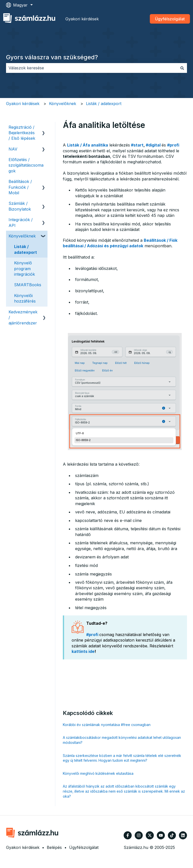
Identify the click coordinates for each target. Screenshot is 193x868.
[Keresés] (182, 68)
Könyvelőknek (63, 104)
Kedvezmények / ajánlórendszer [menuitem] (23, 318)
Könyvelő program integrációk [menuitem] (25, 269)
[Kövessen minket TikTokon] (172, 835)
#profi (173, 145)
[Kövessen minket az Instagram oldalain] (139, 835)
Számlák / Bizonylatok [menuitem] (20, 206)
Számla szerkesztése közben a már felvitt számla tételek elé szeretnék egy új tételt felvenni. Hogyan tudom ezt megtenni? (122, 758)
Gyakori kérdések (82, 19)
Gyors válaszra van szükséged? (52, 57)
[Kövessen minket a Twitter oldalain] (150, 835)
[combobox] (92, 68)
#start (137, 145)
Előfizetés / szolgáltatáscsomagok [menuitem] (26, 165)
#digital (153, 145)
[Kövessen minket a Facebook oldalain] (128, 835)
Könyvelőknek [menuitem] (22, 236)
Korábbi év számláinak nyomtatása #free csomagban (107, 725)
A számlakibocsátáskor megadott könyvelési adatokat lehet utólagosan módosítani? (122, 740)
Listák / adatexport (104, 104)
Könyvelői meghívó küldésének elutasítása (98, 773)
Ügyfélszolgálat (170, 19)
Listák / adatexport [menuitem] (26, 249)
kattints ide (83, 651)
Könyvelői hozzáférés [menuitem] (25, 298)
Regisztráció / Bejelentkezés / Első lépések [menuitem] (22, 133)
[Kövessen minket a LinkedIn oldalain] (183, 835)
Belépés (54, 847)
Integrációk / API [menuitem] (21, 222)
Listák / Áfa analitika (88, 145)
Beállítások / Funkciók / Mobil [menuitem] (20, 187)
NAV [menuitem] (13, 149)
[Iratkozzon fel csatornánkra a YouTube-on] (161, 835)
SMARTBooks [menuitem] (28, 285)
